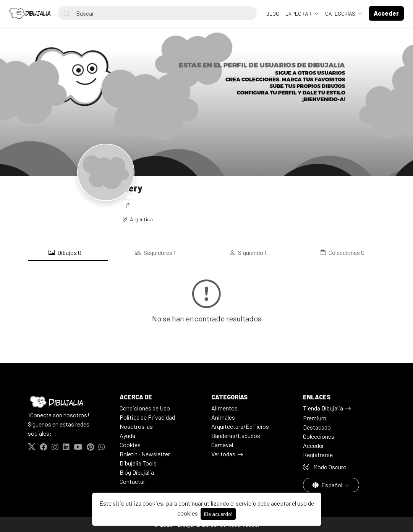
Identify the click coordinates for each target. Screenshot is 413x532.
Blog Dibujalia (137, 472)
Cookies (130, 445)
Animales (223, 417)
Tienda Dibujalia (323, 408)
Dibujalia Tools (138, 463)
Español (328, 485)
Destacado (317, 427)
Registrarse (318, 455)
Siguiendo (248, 253)
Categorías (341, 14)
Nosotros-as (136, 426)
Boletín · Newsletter (145, 454)
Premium (315, 418)
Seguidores (155, 253)
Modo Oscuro (325, 467)
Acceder (313, 445)
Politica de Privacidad (147, 417)
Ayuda (127, 435)
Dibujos (65, 253)
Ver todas (223, 454)
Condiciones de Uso (145, 408)
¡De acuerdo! (218, 514)
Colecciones (342, 253)
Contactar (132, 481)
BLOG (273, 14)
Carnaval (222, 445)
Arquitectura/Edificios (240, 426)
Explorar (299, 14)
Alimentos (224, 408)
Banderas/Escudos (236, 435)
